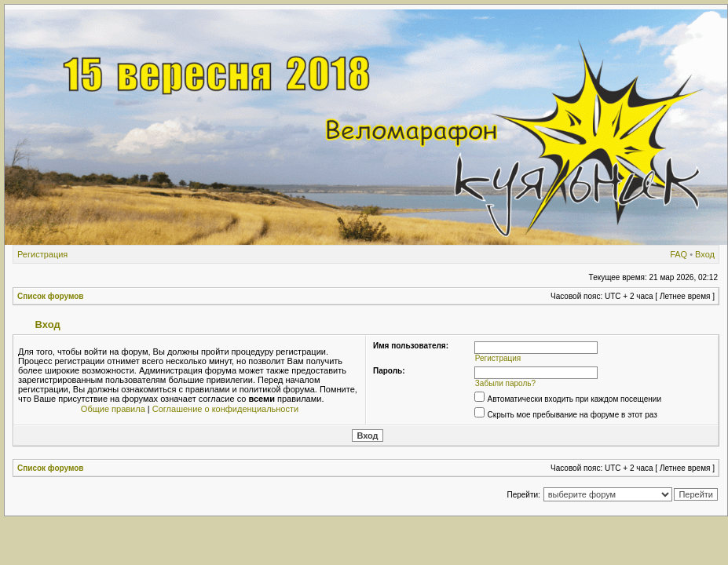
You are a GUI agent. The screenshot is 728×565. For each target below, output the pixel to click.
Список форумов (51, 296)
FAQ (679, 254)
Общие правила (113, 409)
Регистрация (42, 254)
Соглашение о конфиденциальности (225, 409)
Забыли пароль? (505, 383)
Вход (705, 254)
